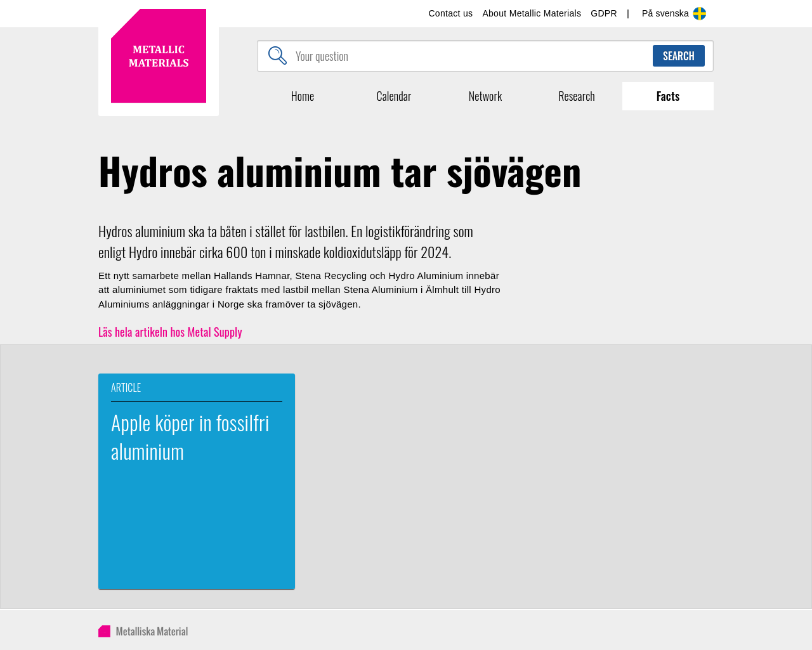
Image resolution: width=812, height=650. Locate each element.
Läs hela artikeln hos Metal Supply (170, 332)
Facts (668, 96)
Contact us (450, 13)
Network (486, 96)
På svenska (675, 14)
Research (577, 96)
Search (679, 56)
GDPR (604, 13)
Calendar (394, 96)
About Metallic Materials (532, 13)
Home (303, 96)
